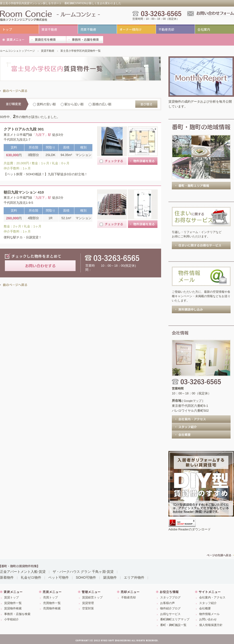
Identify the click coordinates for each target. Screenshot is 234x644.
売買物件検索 (52, 608)
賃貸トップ (11, 597)
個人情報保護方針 (211, 625)
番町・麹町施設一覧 (173, 625)
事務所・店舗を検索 (17, 614)
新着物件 (7, 577)
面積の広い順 (100, 104)
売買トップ (50, 597)
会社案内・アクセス (212, 597)
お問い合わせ (208, 619)
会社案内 (204, 29)
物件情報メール (209, 614)
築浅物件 (110, 577)
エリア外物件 (134, 577)
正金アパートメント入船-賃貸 (23, 572)
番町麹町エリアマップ (175, 619)
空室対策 (88, 608)
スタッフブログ (170, 597)
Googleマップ (193, 401)
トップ (7, 29)
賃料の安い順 (44, 104)
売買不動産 (88, 29)
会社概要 (205, 608)
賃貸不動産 (49, 29)
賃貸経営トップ (92, 597)
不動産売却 (166, 29)
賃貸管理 (88, 603)
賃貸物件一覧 (13, 603)
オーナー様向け (131, 29)
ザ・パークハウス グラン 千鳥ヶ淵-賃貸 (83, 572)
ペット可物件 (58, 577)
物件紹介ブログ (170, 608)
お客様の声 (167, 603)
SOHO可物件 (86, 577)
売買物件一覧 (52, 603)
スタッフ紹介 (208, 603)
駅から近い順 (72, 104)
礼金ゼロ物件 (31, 577)
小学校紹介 (11, 619)
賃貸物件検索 (13, 608)
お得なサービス (170, 614)
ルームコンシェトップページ (17, 51)
